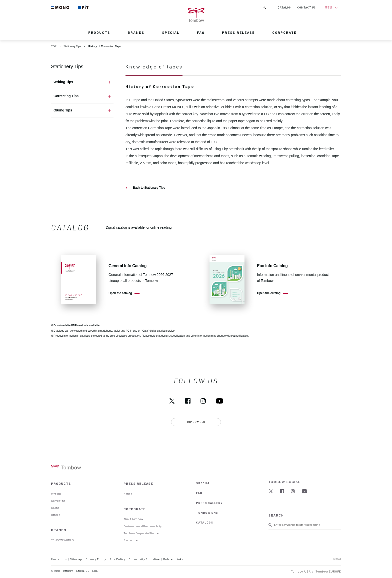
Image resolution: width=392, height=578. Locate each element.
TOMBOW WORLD (62, 540)
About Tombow (133, 519)
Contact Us (59, 559)
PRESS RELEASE (238, 32)
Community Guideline (144, 559)
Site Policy (117, 559)
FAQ (201, 32)
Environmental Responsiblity (142, 526)
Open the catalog (120, 293)
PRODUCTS (99, 32)
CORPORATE (284, 32)
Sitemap (76, 559)
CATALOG (284, 7)
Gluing (55, 508)
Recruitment (132, 540)
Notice (128, 494)
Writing (56, 494)
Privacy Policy (96, 559)
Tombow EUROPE (328, 571)
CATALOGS (205, 522)
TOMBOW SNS (207, 513)
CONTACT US (307, 7)
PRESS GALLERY (209, 503)
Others (56, 515)
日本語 (328, 7)
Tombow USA (301, 571)
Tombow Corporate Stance (141, 533)
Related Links (173, 559)
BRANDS (136, 32)
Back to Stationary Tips (149, 188)
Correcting (58, 501)
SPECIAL (171, 32)
